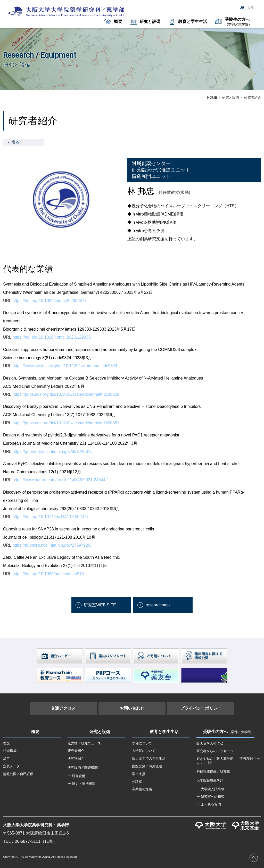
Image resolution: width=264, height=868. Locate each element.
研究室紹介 (76, 758)
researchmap (158, 605)
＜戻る (13, 142)
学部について (142, 743)
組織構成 (10, 751)
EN (251, 7)
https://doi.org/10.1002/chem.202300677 (49, 301)
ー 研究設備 (76, 776)
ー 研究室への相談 (210, 797)
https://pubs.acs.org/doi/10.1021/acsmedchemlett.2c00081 (66, 423)
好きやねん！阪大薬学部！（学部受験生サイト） (228, 761)
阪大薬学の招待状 (210, 744)
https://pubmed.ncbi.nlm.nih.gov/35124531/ (52, 452)
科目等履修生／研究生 (213, 771)
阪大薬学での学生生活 (149, 758)
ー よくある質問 (209, 804)
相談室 (137, 782)
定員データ (11, 766)
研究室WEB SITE (100, 605)
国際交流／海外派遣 (147, 766)
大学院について (144, 751)
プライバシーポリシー (201, 708)
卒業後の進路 (142, 789)
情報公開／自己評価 (18, 774)
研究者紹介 (76, 751)
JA (242, 7)
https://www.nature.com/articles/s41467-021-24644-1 (61, 480)
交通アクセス (63, 708)
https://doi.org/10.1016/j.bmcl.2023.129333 (51, 337)
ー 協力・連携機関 (81, 784)
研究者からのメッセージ (215, 751)
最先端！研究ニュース (84, 743)
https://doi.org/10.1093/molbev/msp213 (48, 574)
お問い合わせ (132, 708)
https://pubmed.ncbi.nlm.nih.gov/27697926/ (52, 545)
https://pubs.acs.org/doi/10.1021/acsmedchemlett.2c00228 (66, 394)
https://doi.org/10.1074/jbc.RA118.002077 (50, 517)
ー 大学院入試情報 (210, 789)
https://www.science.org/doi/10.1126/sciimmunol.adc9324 (65, 366)
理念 (6, 743)
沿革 (6, 758)
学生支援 (139, 774)
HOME (212, 97)
